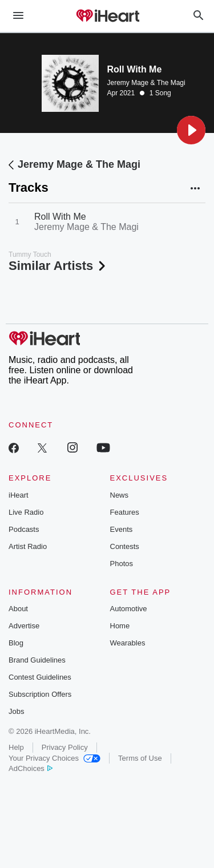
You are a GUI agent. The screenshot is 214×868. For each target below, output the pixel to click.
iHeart (19, 495)
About (18, 609)
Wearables (128, 643)
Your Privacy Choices (54, 758)
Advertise (24, 626)
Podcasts (24, 529)
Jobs (16, 711)
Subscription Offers (40, 694)
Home (120, 626)
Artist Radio (28, 546)
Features (125, 512)
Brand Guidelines (37, 660)
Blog (16, 643)
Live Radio (26, 512)
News (120, 495)
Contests (125, 546)
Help (16, 747)
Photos (122, 564)
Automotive (129, 609)
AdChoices (31, 768)
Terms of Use (140, 758)
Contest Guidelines (40, 677)
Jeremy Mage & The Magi (146, 83)
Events (122, 529)
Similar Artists (58, 266)
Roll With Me (60, 217)
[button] (191, 130)
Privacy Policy (65, 747)
